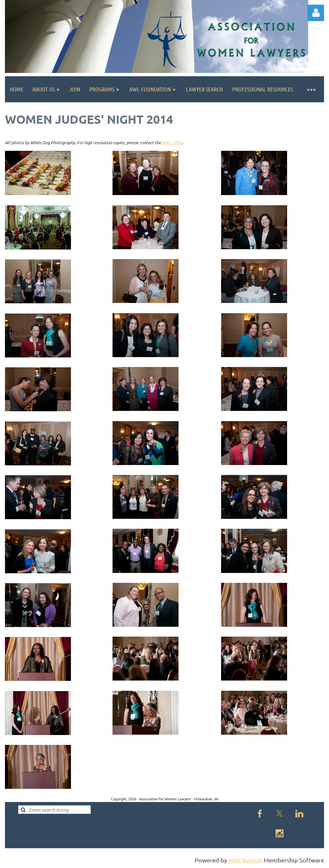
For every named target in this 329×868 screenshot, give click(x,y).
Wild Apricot (245, 860)
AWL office (172, 143)
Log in (316, 13)
